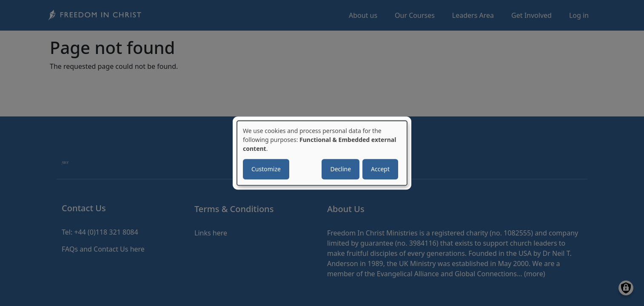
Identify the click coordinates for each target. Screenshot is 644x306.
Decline (341, 169)
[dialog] (322, 153)
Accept (380, 169)
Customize (266, 169)
